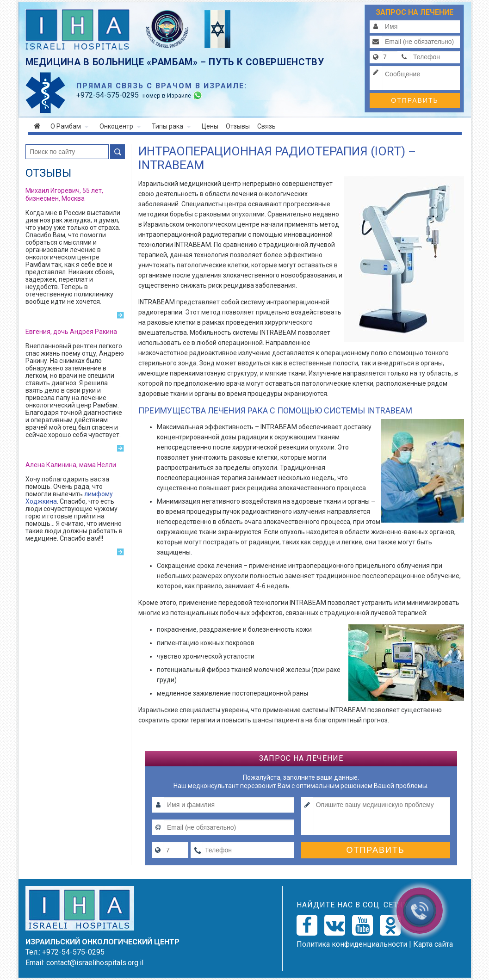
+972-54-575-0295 (73, 952)
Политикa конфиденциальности (352, 944)
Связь (266, 126)
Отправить (415, 100)
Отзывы (238, 126)
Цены (210, 126)
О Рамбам (69, 126)
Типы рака (171, 126)
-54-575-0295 (108, 95)
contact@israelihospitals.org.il (95, 963)
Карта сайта (433, 944)
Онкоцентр (120, 126)
